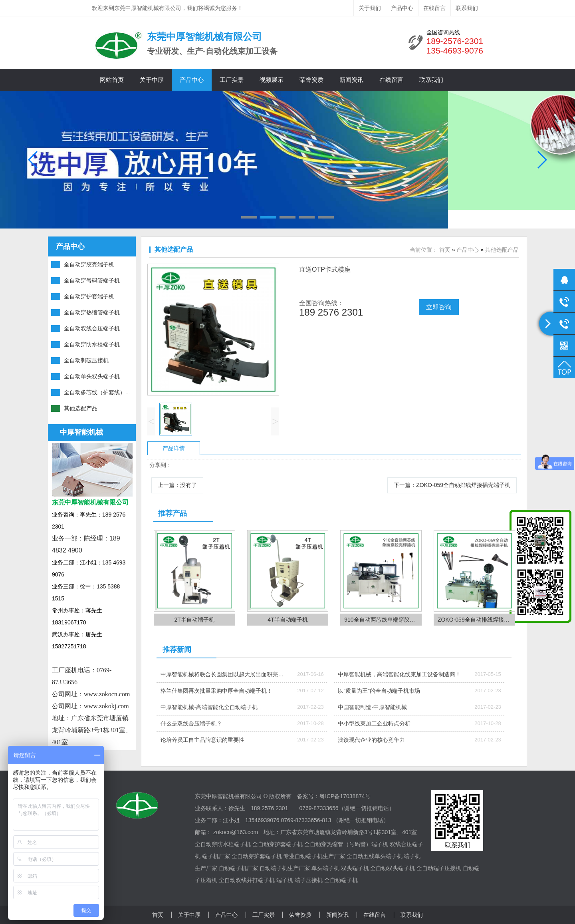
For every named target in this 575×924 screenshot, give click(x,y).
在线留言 (434, 8)
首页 (445, 250)
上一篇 (177, 485)
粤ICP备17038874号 (345, 796)
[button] (249, 217)
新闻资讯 (351, 80)
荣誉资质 (311, 80)
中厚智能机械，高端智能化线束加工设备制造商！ (399, 674)
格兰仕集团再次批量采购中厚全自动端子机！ (216, 691)
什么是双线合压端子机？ (191, 723)
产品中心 (402, 8)
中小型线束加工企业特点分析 (374, 723)
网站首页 (112, 80)
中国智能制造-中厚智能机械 (372, 707)
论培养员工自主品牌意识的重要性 (202, 740)
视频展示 (272, 80)
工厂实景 (232, 80)
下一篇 (452, 485)
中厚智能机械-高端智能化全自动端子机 (209, 707)
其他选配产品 (174, 249)
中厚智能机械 (81, 432)
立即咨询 (439, 307)
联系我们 (467, 8)
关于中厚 (152, 80)
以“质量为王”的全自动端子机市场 (379, 691)
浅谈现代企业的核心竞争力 (371, 740)
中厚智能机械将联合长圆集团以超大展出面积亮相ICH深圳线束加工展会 (222, 677)
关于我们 (370, 8)
